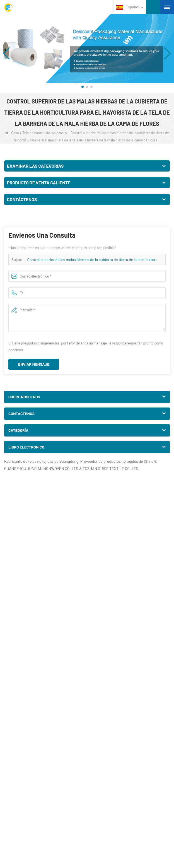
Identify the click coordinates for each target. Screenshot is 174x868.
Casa (12, 133)
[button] (83, 87)
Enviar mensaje (34, 364)
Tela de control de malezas (43, 133)
